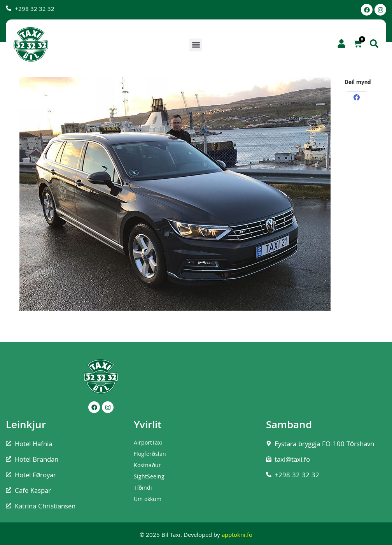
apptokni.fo (237, 536)
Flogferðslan (150, 455)
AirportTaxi (148, 443)
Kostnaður (147, 466)
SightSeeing (149, 477)
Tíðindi (143, 489)
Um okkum (148, 500)
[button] (196, 45)
